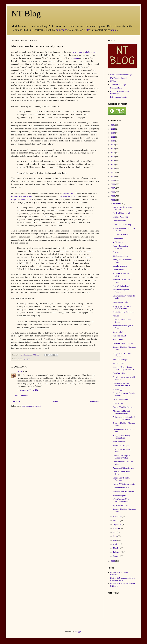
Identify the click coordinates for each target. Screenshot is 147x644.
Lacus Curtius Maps (121, 399)
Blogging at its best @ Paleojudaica (121, 437)
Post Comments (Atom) (31, 406)
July (115, 532)
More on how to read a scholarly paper (122, 307)
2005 (113, 196)
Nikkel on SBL (119, 363)
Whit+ (20, 372)
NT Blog (26, 13)
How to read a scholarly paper (85, 52)
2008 (113, 184)
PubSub (116, 316)
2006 (113, 192)
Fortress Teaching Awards (123, 407)
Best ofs (116, 252)
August (116, 528)
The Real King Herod (121, 213)
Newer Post (16, 401)
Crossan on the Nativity (122, 225)
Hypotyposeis (68, 193)
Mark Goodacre (25, 355)
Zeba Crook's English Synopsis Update (121, 457)
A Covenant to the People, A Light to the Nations (124, 418)
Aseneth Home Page (118, 85)
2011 (113, 172)
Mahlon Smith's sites (121, 488)
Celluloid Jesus (116, 88)
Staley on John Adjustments (124, 492)
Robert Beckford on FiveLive (120, 247)
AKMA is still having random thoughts (121, 412)
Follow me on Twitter (119, 97)
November (118, 517)
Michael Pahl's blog (120, 217)
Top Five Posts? (119, 270)
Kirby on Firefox (119, 442)
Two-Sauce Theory (120, 373)
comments (74, 58)
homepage (61, 30)
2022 (113, 137)
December (117, 204)
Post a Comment (21, 396)
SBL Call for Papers (121, 360)
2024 (113, 129)
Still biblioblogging (120, 256)
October (117, 520)
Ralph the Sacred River (21, 199)
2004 (113, 200)
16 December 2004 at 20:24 (28, 390)
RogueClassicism (69, 196)
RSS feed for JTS (120, 336)
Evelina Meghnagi (120, 495)
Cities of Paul (118, 403)
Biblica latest (118, 332)
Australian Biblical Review (123, 468)
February (117, 552)
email (114, 30)
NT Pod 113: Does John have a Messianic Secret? (122, 579)
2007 (113, 188)
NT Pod (113, 81)
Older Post (95, 401)
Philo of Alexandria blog (22, 196)
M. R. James (118, 242)
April (115, 544)
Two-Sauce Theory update (123, 343)
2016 (113, 153)
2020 (113, 141)
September (118, 524)
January (116, 556)
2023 (113, 133)
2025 (113, 125)
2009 (113, 180)
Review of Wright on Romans (121, 291)
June (115, 536)
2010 (113, 176)
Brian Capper (118, 340)
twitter (87, 30)
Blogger (78, 631)
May (115, 540)
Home (56, 401)
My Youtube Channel (119, 78)
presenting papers (24, 359)
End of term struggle (121, 446)
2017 (113, 149)
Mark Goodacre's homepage (121, 75)
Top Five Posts (119, 238)
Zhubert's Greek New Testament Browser (121, 385)
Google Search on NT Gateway (121, 479)
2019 (113, 145)
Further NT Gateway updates (124, 484)
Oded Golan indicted (121, 234)
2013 (113, 165)
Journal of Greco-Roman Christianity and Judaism (123, 368)
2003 (113, 561)
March (116, 548)
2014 (113, 161)
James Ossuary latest (121, 302)
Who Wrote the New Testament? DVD (121, 500)
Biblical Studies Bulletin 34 (124, 312)
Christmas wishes (120, 221)
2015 (113, 157)
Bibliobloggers (119, 390)
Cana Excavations (120, 266)
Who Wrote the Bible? (122, 286)
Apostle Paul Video (120, 505)
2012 (113, 169)
